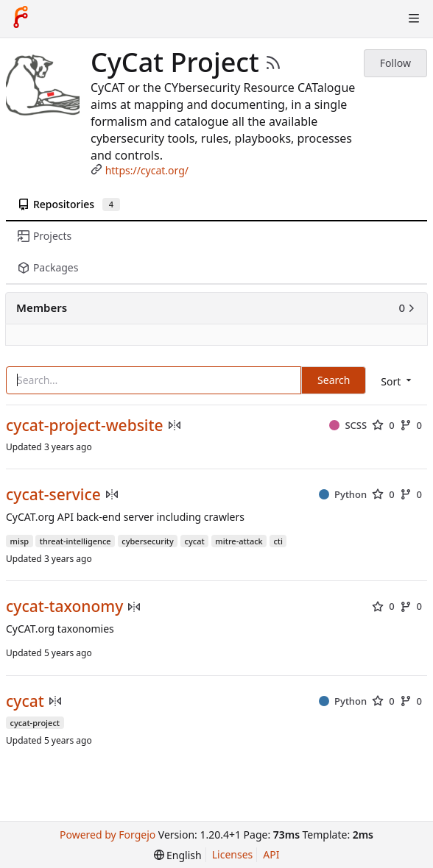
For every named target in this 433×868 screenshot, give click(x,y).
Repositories (69, 204)
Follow (395, 63)
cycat (25, 701)
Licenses (233, 854)
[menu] (397, 381)
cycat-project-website (85, 426)
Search (334, 380)
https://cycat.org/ (147, 170)
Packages (48, 267)
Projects (45, 236)
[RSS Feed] (273, 63)
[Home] (21, 18)
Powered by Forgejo (108, 835)
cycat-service (53, 495)
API (271, 854)
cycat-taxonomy (64, 606)
